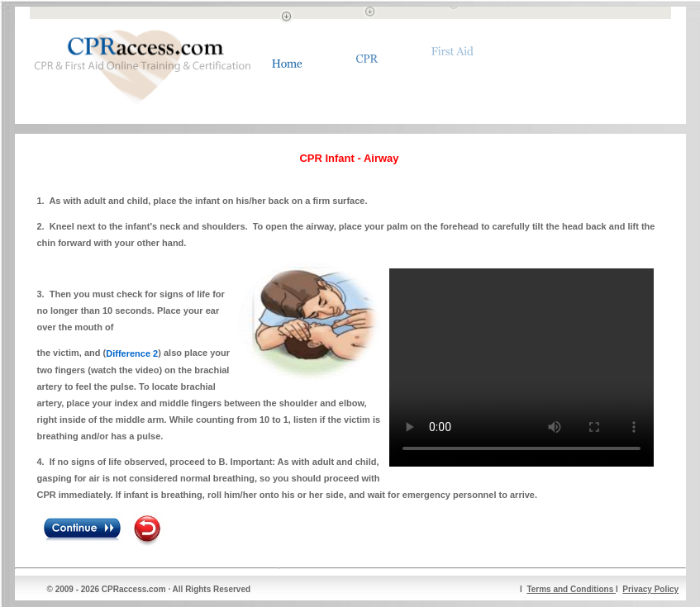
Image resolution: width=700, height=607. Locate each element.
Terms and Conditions (571, 589)
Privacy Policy (650, 589)
